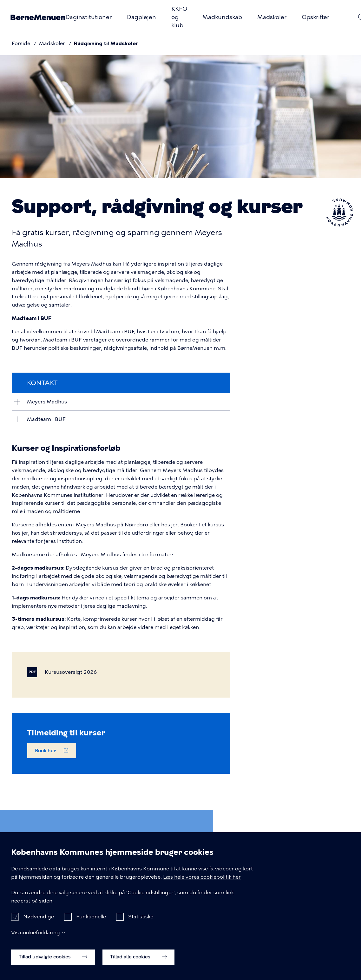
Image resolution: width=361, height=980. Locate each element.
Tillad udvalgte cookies (53, 966)
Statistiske (141, 926)
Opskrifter (315, 17)
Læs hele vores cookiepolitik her (202, 886)
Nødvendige (39, 926)
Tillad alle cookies (138, 966)
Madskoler (272, 17)
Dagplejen (141, 17)
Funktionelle (91, 926)
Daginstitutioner (89, 17)
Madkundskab (222, 17)
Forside (21, 43)
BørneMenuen (38, 17)
